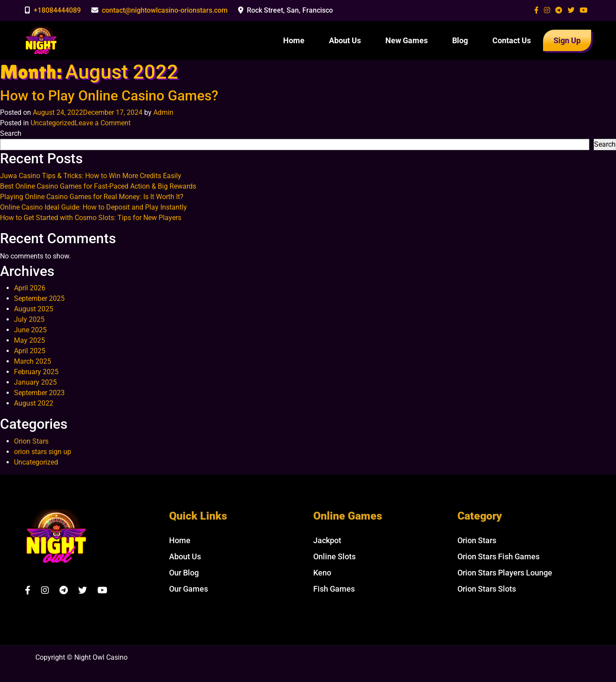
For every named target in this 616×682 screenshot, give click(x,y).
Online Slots (334, 556)
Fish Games (334, 589)
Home (294, 40)
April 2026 (30, 288)
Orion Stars (31, 441)
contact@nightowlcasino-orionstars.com (165, 10)
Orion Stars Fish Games (498, 556)
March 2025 (33, 361)
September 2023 (39, 393)
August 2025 (34, 309)
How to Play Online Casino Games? (109, 96)
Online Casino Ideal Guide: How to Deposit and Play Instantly (93, 207)
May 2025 (29, 340)
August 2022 (34, 403)
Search (11, 133)
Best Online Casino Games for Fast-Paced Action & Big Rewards (98, 186)
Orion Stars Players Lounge (505, 573)
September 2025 (39, 298)
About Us (345, 40)
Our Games (189, 589)
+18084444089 (57, 10)
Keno (322, 573)
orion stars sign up (43, 452)
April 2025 (30, 351)
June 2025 (30, 330)
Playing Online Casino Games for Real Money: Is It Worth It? (92, 197)
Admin (163, 112)
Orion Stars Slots (487, 589)
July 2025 (29, 319)
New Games (407, 40)
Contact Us (512, 40)
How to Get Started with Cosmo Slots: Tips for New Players (91, 218)
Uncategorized (53, 123)
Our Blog (184, 573)
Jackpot (327, 540)
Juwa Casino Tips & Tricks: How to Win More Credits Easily (91, 176)
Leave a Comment (103, 123)
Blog (460, 40)
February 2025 (36, 372)
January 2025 (35, 382)
